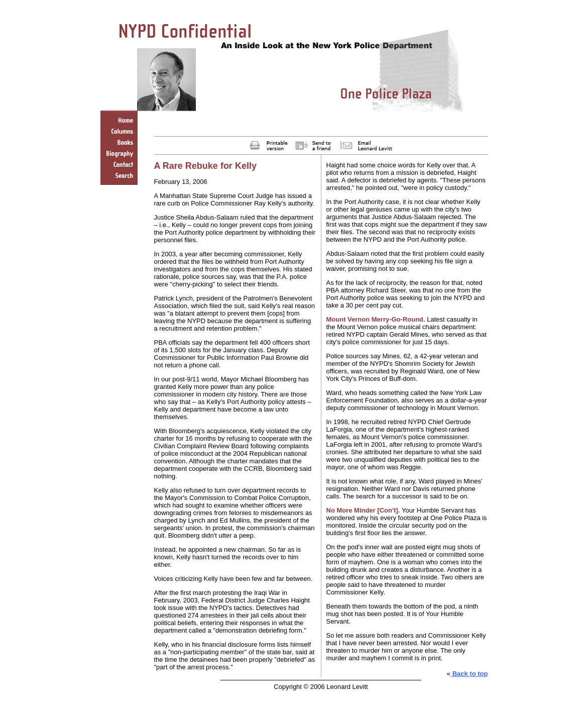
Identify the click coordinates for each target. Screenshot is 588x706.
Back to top (469, 674)
